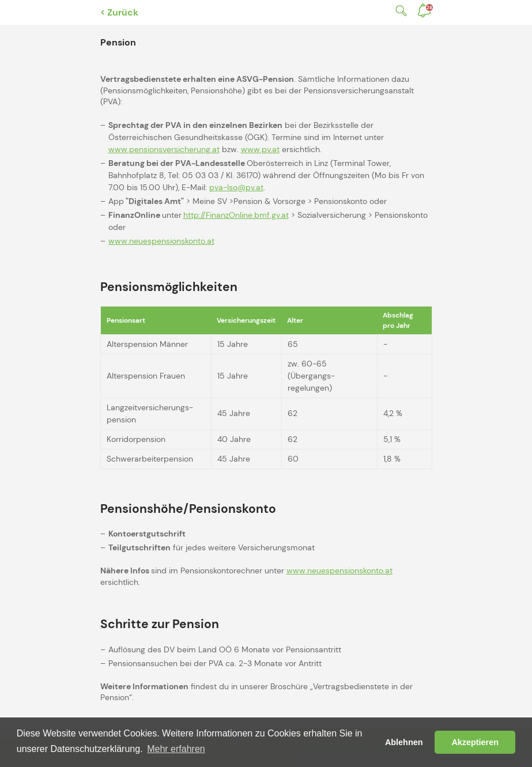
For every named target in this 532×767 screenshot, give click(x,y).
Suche (399, 11)
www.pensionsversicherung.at (164, 149)
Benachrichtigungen (429, 7)
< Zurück (119, 12)
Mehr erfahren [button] (176, 749)
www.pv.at (260, 149)
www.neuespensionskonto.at (161, 241)
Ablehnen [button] (404, 742)
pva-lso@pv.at (236, 187)
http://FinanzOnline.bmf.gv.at (236, 215)
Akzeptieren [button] (475, 742)
